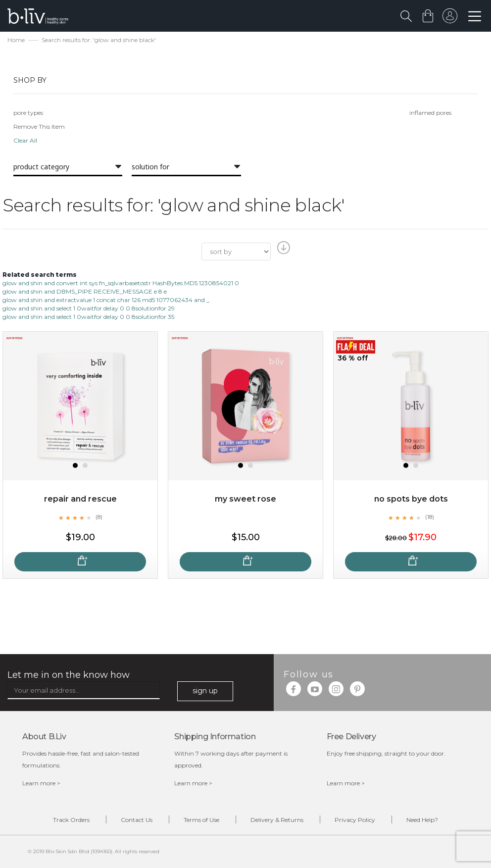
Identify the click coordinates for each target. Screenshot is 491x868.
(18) (430, 517)
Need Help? (422, 820)
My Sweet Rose (245, 499)
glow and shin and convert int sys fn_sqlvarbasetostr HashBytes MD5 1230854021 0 (121, 283)
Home (16, 40)
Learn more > (41, 783)
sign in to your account (450, 18)
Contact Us (137, 820)
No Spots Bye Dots (411, 499)
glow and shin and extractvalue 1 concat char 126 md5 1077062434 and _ (106, 300)
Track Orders (71, 820)
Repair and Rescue (80, 499)
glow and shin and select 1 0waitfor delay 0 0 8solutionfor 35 (88, 317)
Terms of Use (201, 820)
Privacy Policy (355, 820)
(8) (99, 517)
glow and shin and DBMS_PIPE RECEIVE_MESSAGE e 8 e (85, 291)
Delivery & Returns (277, 820)
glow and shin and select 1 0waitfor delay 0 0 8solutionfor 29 (89, 308)
